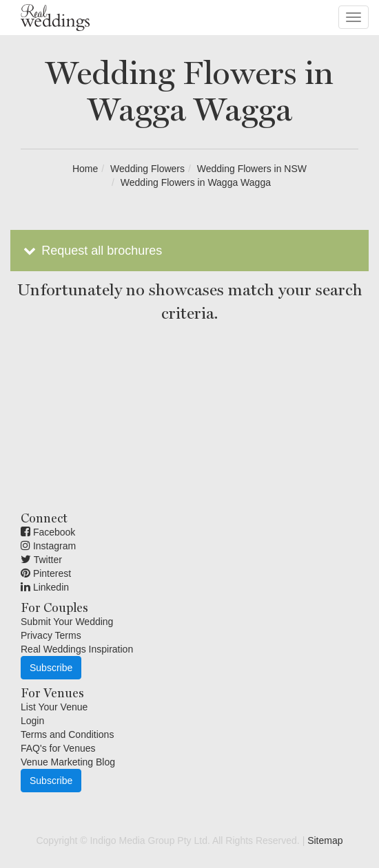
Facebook (48, 532)
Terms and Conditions (67, 734)
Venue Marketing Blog (68, 762)
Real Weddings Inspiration (77, 649)
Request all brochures (91, 251)
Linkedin (45, 587)
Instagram (48, 546)
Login (32, 721)
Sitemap (325, 840)
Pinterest (46, 573)
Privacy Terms (51, 635)
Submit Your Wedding (67, 622)
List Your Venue (54, 707)
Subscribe (51, 668)
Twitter (41, 560)
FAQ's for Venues (58, 748)
